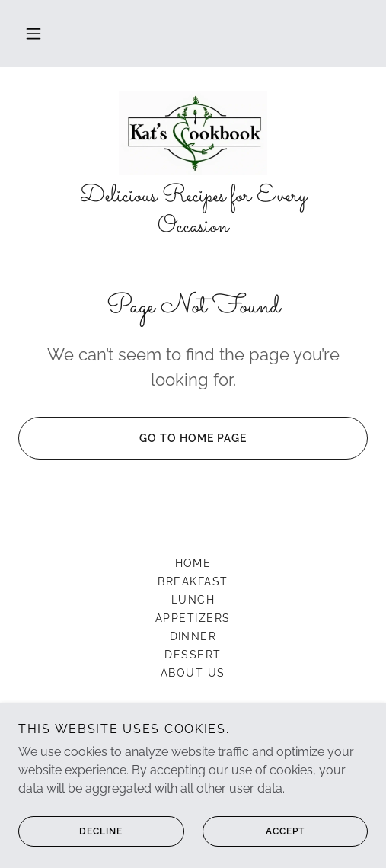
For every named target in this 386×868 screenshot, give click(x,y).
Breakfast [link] (193, 581)
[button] (33, 34)
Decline (70, 831)
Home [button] (193, 563)
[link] (193, 133)
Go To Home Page (132, 438)
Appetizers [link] (193, 618)
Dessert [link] (193, 655)
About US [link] (193, 673)
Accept (254, 831)
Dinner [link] (193, 636)
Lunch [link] (193, 600)
